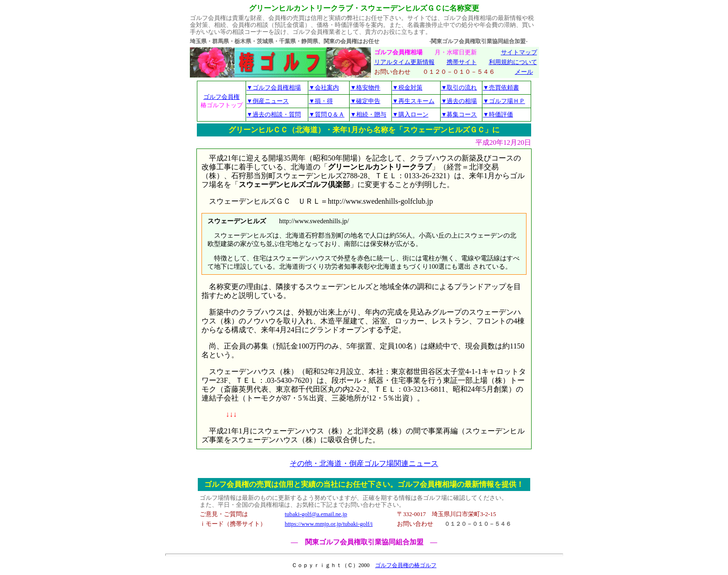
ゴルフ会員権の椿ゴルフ (406, 565)
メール (524, 72)
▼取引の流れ (459, 87)
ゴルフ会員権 (221, 97)
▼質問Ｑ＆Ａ (327, 114)
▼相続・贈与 (368, 114)
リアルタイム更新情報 (404, 62)
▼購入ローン (410, 114)
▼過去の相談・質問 (274, 114)
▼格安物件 (365, 87)
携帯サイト (462, 62)
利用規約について (513, 62)
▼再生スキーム (413, 101)
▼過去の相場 (459, 101)
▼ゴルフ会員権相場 (274, 87)
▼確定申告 (365, 101)
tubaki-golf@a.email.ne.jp (316, 514)
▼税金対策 (407, 87)
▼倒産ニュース (268, 101)
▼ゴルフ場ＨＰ (504, 101)
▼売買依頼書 (501, 87)
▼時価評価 (498, 114)
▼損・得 (321, 101)
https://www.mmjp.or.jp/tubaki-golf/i (328, 524)
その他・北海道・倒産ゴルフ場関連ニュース (364, 463)
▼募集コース (459, 114)
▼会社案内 (324, 87)
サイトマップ (519, 52)
